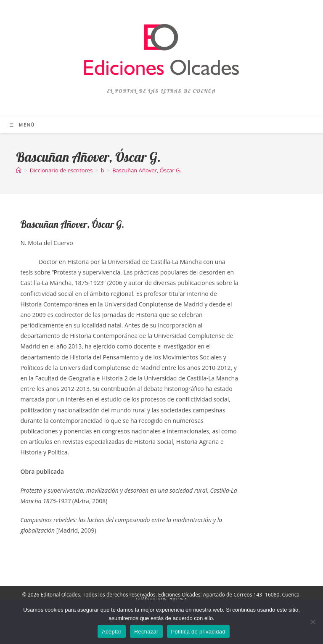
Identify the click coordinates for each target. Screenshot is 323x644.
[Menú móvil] (22, 125)
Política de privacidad (198, 632)
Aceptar (112, 632)
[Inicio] (19, 170)
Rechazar (146, 632)
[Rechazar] (312, 622)
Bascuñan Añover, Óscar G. (147, 170)
